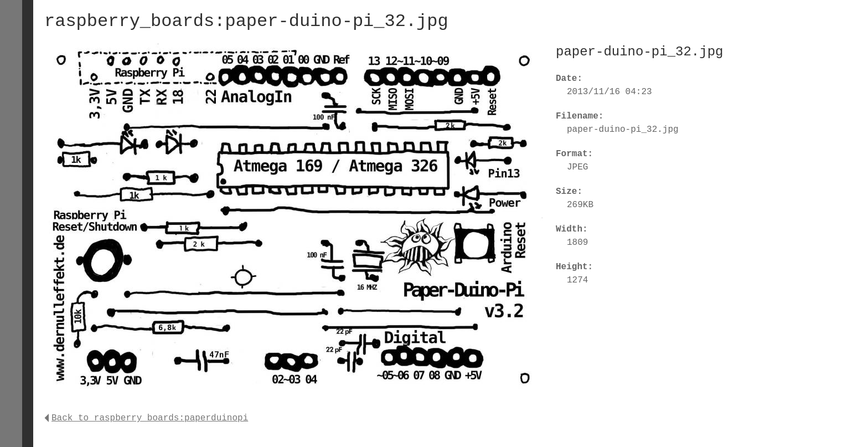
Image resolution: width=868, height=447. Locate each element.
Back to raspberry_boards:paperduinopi (146, 418)
